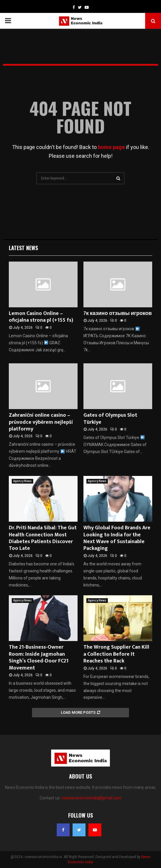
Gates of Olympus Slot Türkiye (110, 419)
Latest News (23, 248)
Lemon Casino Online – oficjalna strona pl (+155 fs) (41, 317)
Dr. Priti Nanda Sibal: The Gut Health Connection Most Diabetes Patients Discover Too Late (43, 538)
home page (111, 147)
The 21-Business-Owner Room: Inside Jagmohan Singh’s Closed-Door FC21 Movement (39, 657)
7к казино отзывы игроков (118, 313)
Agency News (22, 481)
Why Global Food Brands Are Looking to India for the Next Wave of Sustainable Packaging (117, 538)
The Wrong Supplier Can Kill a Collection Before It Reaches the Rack (116, 654)
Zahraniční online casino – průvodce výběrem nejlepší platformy (41, 422)
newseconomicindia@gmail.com (92, 798)
